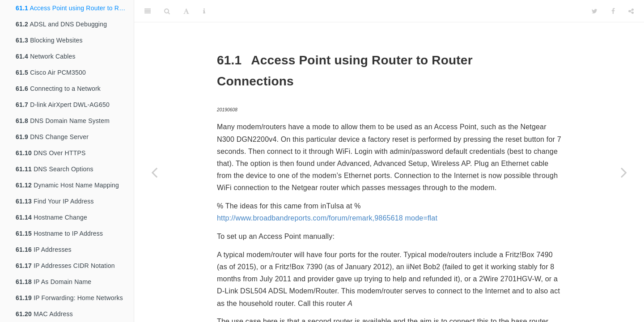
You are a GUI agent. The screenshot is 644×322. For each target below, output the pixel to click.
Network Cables (46, 56)
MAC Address (44, 314)
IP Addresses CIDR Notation (65, 266)
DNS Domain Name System (63, 121)
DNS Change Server (52, 137)
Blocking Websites (49, 40)
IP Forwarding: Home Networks (69, 298)
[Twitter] (595, 11)
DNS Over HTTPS (51, 153)
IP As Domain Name (53, 282)
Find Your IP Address (55, 201)
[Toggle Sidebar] (148, 11)
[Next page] (624, 172)
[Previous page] (154, 172)
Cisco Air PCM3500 (51, 72)
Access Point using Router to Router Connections (75, 8)
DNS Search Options (55, 169)
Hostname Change (51, 217)
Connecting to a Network (58, 89)
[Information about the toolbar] (204, 11)
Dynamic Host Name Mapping (67, 185)
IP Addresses (44, 250)
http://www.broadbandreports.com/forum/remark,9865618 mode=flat (327, 218)
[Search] (167, 11)
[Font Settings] (186, 11)
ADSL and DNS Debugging (61, 24)
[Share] (631, 11)
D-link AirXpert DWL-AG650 (63, 105)
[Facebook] (613, 11)
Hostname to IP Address (59, 233)
